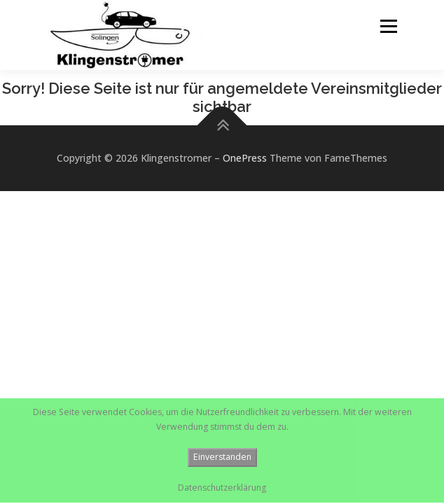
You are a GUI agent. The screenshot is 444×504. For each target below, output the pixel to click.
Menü (388, 26)
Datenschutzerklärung (222, 488)
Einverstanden (222, 457)
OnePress (245, 158)
